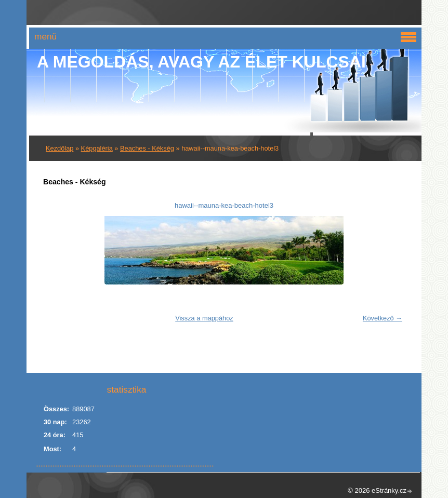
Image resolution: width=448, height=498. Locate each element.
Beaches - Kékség (147, 148)
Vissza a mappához (204, 318)
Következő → (383, 318)
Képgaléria (97, 148)
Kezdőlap (60, 148)
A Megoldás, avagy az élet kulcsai (201, 62)
